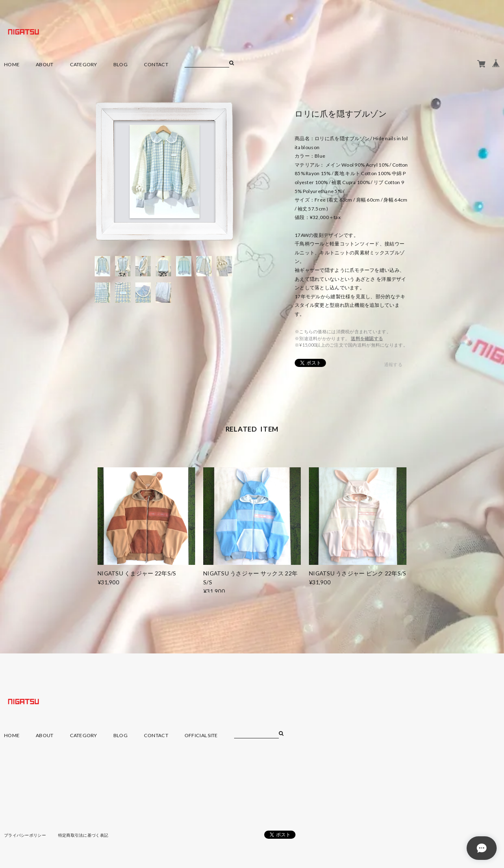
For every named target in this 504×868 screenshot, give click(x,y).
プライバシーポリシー (25, 835)
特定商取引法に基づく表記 (83, 835)
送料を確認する (367, 338)
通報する (393, 364)
